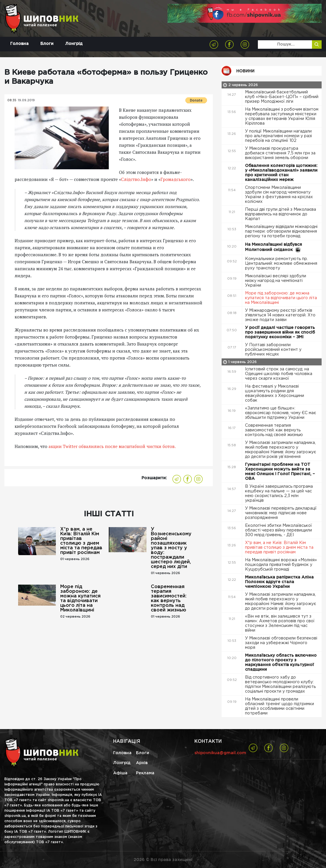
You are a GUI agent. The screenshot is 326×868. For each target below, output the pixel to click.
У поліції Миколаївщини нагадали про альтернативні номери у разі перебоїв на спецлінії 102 (278, 136)
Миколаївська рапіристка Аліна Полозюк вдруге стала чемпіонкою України (279, 582)
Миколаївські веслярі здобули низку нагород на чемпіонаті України (276, 281)
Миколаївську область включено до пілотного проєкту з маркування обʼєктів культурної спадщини (281, 663)
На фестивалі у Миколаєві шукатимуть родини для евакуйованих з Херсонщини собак (275, 393)
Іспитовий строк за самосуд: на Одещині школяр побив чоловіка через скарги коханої (279, 374)
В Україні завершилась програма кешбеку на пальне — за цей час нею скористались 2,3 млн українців (279, 494)
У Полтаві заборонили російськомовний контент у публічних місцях (273, 350)
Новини (245, 71)
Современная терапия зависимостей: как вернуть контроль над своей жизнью (169, 598)
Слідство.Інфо (136, 179)
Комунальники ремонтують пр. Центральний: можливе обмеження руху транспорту (281, 264)
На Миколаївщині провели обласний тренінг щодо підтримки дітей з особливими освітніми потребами (280, 706)
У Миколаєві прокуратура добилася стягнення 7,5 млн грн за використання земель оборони (280, 153)
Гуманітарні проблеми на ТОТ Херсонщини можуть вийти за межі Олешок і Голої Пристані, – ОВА (280, 472)
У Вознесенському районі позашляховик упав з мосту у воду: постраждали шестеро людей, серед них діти (171, 548)
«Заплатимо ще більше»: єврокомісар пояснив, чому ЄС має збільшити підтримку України (281, 413)
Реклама (145, 773)
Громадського (176, 179)
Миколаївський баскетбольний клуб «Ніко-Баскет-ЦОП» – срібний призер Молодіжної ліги (282, 97)
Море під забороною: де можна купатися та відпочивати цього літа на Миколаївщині (80, 598)
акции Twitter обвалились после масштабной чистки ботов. (112, 446)
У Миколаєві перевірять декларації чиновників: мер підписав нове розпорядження (281, 513)
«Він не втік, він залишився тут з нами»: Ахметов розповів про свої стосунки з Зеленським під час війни (280, 623)
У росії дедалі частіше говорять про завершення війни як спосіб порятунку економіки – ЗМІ (280, 332)
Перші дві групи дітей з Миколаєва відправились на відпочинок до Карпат (281, 214)
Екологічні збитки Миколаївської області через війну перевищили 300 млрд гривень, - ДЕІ (278, 530)
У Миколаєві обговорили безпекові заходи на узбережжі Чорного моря (281, 643)
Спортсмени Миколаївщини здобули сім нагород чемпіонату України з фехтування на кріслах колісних (279, 195)
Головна (19, 44)
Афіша (120, 773)
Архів (142, 763)
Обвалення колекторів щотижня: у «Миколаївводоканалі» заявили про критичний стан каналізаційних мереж (281, 173)
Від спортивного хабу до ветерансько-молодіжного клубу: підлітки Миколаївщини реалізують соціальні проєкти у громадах (280, 684)
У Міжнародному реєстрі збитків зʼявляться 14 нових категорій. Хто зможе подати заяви (280, 315)
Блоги (47, 44)
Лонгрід (74, 44)
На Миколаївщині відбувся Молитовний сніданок (274, 248)
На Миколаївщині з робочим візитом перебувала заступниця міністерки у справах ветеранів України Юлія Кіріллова (282, 116)
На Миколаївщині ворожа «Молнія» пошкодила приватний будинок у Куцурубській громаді (281, 565)
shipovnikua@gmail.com (220, 753)
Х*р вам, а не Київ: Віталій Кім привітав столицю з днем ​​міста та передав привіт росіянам (81, 541)
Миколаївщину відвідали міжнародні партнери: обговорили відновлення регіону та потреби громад (281, 231)
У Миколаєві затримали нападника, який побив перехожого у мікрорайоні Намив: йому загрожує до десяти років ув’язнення (281, 450)
